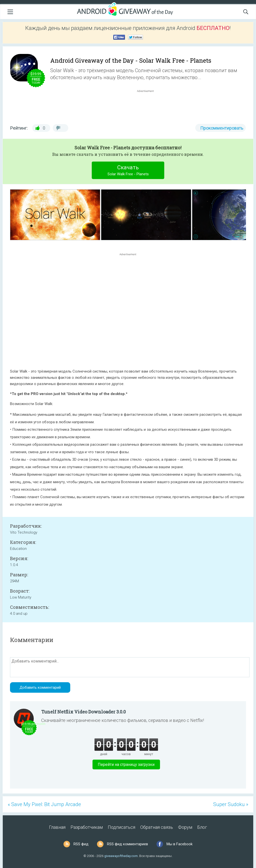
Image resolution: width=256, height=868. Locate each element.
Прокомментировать (222, 128)
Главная (57, 827)
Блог (202, 827)
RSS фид (81, 844)
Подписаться (121, 827)
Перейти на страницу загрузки (126, 764)
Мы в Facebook (179, 844)
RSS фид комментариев (127, 844)
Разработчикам (87, 827)
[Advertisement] (148, 105)
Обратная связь (157, 827)
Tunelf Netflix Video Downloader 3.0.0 (83, 712)
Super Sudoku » (231, 804)
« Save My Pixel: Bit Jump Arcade (44, 804)
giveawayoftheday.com (121, 856)
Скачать (128, 171)
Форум (185, 827)
